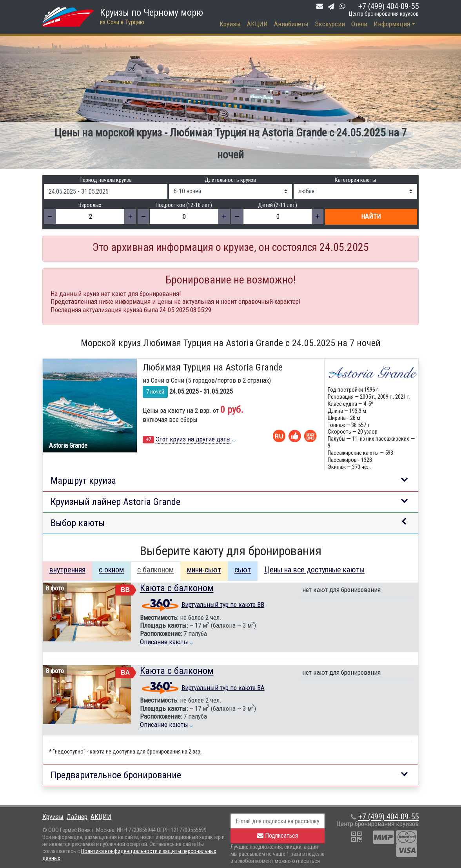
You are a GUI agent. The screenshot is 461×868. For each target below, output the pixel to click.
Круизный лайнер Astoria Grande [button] (115, 502)
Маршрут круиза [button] (83, 481)
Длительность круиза (230, 180)
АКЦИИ (257, 24)
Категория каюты (355, 180)
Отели (359, 24)
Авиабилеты (291, 24)
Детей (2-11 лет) (278, 205)
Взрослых (90, 205)
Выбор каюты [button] (78, 523)
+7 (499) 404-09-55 (388, 6)
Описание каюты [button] (164, 642)
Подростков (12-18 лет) (184, 205)
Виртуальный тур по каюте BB (223, 605)
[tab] (67, 571)
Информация (392, 24)
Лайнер (77, 817)
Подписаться (278, 836)
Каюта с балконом (177, 588)
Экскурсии (330, 24)
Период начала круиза (106, 180)
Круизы (230, 24)
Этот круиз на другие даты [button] (193, 439)
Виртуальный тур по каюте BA (223, 688)
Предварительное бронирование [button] (116, 775)
